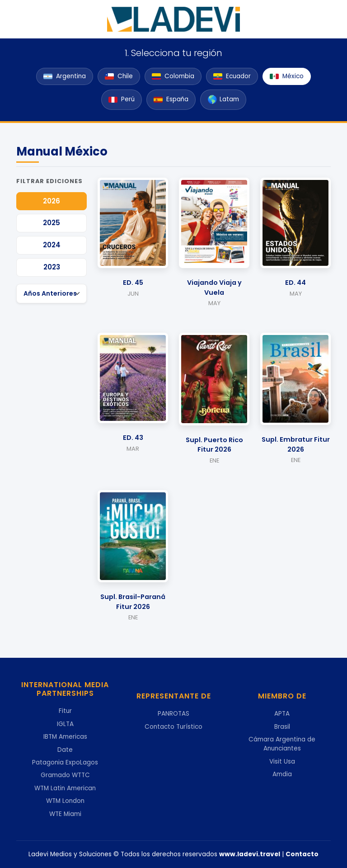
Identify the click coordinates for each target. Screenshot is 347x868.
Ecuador (232, 76)
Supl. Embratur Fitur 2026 (296, 444)
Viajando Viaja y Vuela (214, 288)
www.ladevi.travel (250, 854)
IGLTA (65, 724)
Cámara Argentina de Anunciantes (282, 744)
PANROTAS (173, 714)
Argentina (65, 76)
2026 (52, 201)
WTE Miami (65, 814)
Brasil (282, 727)
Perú (122, 99)
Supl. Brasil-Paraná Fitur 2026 (133, 602)
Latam (223, 99)
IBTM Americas (65, 737)
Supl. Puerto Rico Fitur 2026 (214, 445)
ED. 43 (133, 438)
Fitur (65, 711)
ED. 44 (295, 283)
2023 (52, 267)
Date (65, 750)
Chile (119, 76)
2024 (52, 245)
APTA (282, 714)
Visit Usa (282, 762)
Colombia (173, 76)
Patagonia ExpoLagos (65, 762)
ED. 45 (133, 283)
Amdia (282, 774)
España (171, 99)
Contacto (302, 854)
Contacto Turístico (173, 727)
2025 (52, 223)
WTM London (65, 801)
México (287, 76)
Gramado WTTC (65, 775)
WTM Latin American (65, 788)
